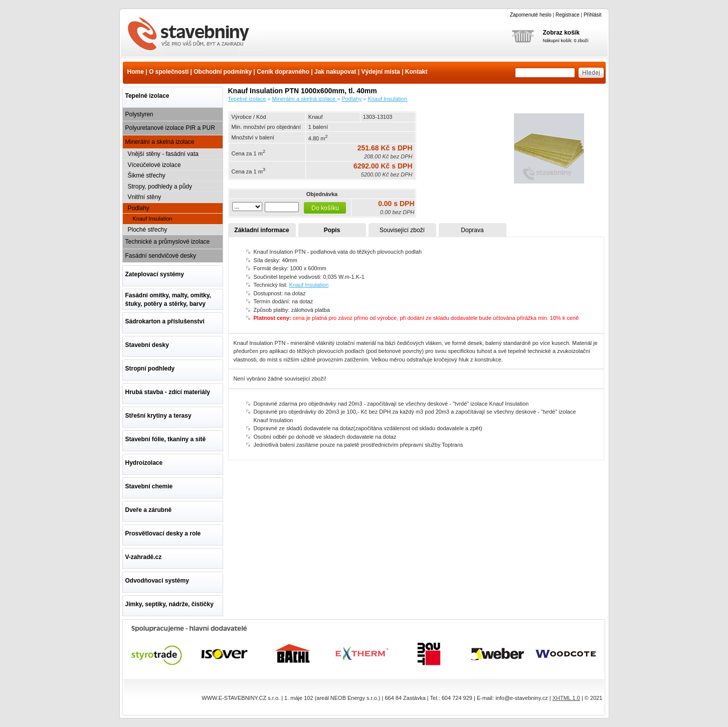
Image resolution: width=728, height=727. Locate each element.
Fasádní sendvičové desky (161, 256)
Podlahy (139, 208)
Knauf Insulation (153, 219)
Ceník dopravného (283, 72)
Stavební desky (147, 345)
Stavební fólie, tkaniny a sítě (166, 439)
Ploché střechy (148, 230)
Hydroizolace (144, 463)
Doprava (472, 230)
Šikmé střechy (147, 175)
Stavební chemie (149, 486)
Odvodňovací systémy (157, 581)
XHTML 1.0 (566, 698)
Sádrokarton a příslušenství (165, 321)
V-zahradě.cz (144, 557)
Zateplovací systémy (155, 274)
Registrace (568, 15)
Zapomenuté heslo (531, 15)
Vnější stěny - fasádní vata (163, 154)
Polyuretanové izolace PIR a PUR (170, 128)
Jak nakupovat (335, 72)
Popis (332, 230)
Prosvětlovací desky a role (163, 533)
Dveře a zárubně (149, 510)
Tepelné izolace (147, 96)
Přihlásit (593, 15)
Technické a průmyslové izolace (168, 242)
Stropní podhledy (150, 369)
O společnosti (169, 72)
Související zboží (402, 230)
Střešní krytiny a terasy (158, 416)
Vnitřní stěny (145, 197)
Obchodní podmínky (223, 72)
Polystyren (139, 114)
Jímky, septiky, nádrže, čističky (169, 604)
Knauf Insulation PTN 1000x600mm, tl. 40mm (195, 35)
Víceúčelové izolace (154, 165)
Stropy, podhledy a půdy (160, 187)
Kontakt (416, 72)
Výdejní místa (380, 72)
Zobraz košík (561, 33)
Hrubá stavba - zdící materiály (168, 392)
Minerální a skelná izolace (160, 142)
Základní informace (261, 230)
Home (136, 72)
